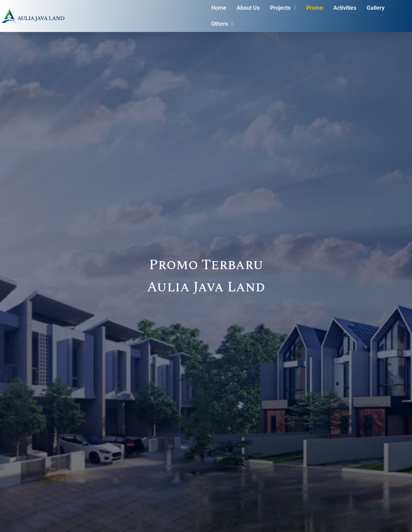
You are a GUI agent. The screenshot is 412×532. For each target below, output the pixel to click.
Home (219, 8)
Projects (283, 8)
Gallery (376, 8)
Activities (345, 8)
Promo (315, 8)
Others (222, 24)
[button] (283, 8)
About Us (248, 8)
